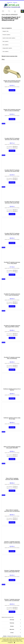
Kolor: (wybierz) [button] (5, 45)
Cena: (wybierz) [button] (5, 51)
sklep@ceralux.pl (8, 20)
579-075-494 (9, 19)
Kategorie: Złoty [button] (5, 31)
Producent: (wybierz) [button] (6, 35)
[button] (3, 11)
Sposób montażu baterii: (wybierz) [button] (9, 38)
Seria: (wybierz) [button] (5, 41)
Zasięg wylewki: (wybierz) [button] (7, 48)
